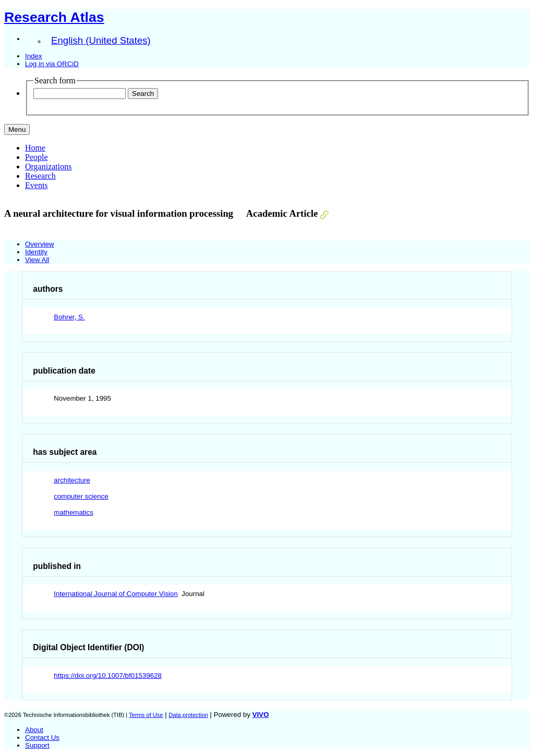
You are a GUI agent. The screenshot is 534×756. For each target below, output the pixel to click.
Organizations (48, 166)
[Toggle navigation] (17, 129)
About (34, 730)
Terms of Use (146, 715)
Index (34, 56)
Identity (36, 252)
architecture (72, 480)
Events (37, 185)
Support (37, 745)
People (37, 157)
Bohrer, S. (69, 317)
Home (35, 148)
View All (37, 260)
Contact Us (42, 738)
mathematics (74, 512)
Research (40, 176)
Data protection (188, 715)
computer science (81, 496)
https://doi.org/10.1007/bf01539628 (108, 676)
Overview (40, 244)
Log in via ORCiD (52, 64)
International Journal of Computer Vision (116, 594)
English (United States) (101, 40)
